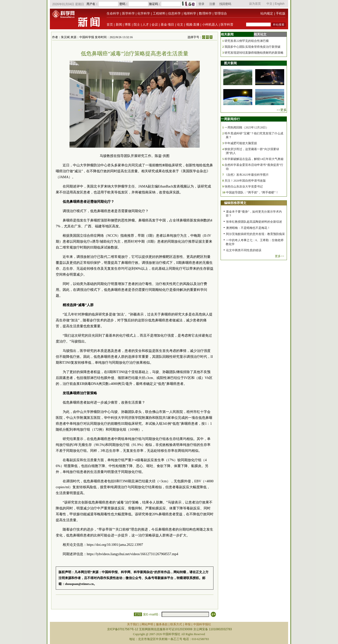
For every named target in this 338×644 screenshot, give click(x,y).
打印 (138, 614)
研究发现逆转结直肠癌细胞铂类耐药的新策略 (254, 53)
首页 (110, 24)
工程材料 (159, 13)
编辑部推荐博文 (235, 203)
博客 (128, 24)
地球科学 (190, 13)
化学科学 (144, 13)
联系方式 (176, 624)
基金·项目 (168, 24)
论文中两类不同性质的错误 (244, 250)
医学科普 (227, 24)
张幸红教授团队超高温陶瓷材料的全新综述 (254, 222)
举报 (188, 624)
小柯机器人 (210, 24)
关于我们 (133, 624)
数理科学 (205, 13)
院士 (137, 24)
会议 (155, 24)
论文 (180, 24)
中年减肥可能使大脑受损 (241, 143)
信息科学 (174, 13)
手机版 (281, 13)
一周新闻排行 (230, 119)
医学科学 (128, 13)
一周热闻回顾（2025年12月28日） (247, 127)
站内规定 (267, 13)
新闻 (119, 24)
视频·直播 (193, 24)
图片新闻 (230, 63)
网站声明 (147, 624)
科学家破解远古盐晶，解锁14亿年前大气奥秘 (254, 159)
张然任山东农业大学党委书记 (244, 187)
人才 (146, 24)
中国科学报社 (202, 624)
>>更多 (282, 110)
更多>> (280, 256)
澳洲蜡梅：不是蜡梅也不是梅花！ (248, 228)
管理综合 (221, 13)
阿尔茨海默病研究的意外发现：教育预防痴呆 (255, 234)
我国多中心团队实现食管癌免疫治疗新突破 (253, 47)
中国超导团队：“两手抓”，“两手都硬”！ (252, 192)
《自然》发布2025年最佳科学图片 (247, 175)
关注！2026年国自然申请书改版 (245, 181)
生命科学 (113, 13)
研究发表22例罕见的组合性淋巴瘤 (247, 41)
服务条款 (162, 624)
